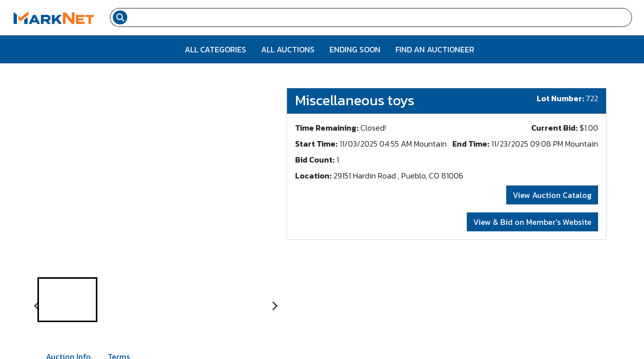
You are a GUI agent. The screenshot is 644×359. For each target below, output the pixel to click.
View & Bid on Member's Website (532, 222)
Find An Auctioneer (435, 49)
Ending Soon (355, 49)
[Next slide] (275, 306)
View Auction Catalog (552, 195)
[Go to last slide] (37, 306)
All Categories (215, 49)
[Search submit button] (120, 17)
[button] (67, 300)
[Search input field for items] (381, 17)
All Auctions (288, 49)
